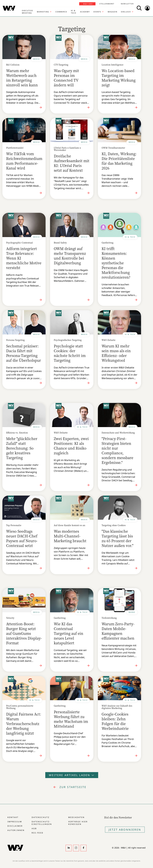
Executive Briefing (27, 12)
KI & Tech (74, 12)
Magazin (113, 12)
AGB (34, 828)
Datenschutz (41, 817)
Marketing (43, 12)
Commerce (61, 12)
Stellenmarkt (107, 4)
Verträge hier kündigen (78, 823)
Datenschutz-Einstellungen (42, 823)
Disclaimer (15, 826)
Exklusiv (126, 12)
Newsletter (127, 4)
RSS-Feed (38, 833)
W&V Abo (88, 4)
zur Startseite (73, 787)
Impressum (15, 822)
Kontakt (13, 817)
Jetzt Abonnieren (125, 830)
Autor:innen (16, 830)
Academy (85, 12)
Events (97, 12)
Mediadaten (76, 817)
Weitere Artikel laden (72, 775)
